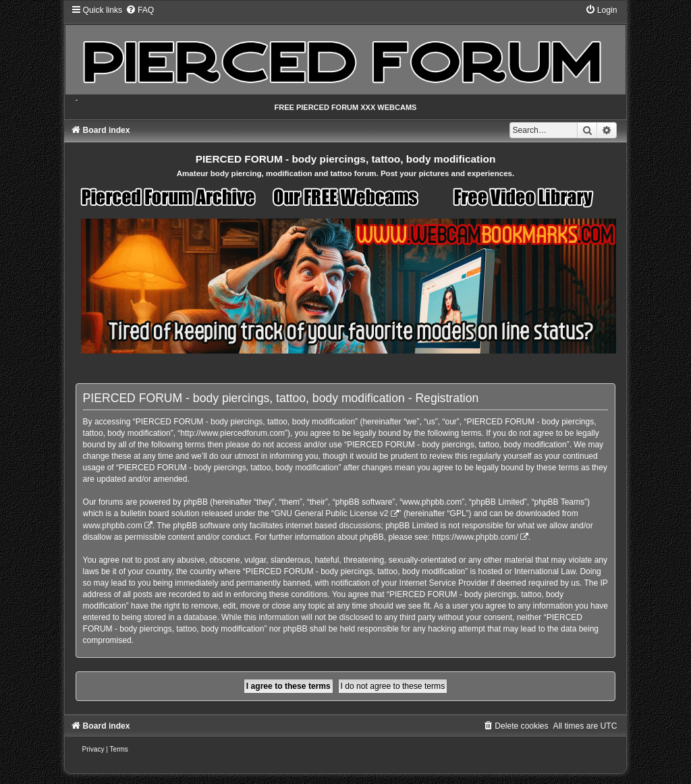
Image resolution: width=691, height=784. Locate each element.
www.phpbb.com (113, 526)
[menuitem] (140, 10)
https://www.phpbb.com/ (475, 537)
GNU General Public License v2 (331, 513)
